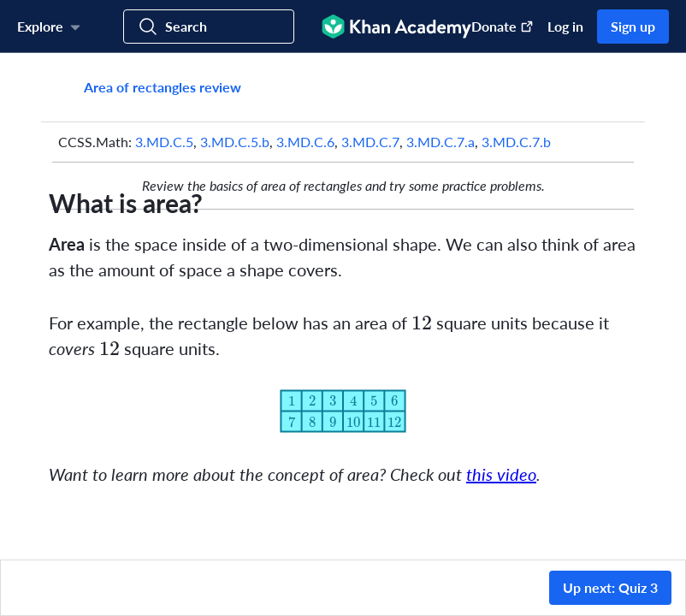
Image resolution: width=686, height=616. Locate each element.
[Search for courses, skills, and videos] (209, 27)
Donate (503, 26)
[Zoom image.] (343, 411)
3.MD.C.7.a (441, 142)
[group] (343, 306)
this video (501, 474)
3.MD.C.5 (164, 142)
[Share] (614, 87)
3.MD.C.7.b (516, 142)
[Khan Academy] (396, 27)
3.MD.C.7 (370, 142)
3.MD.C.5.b (235, 142)
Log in (565, 26)
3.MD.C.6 (305, 142)
